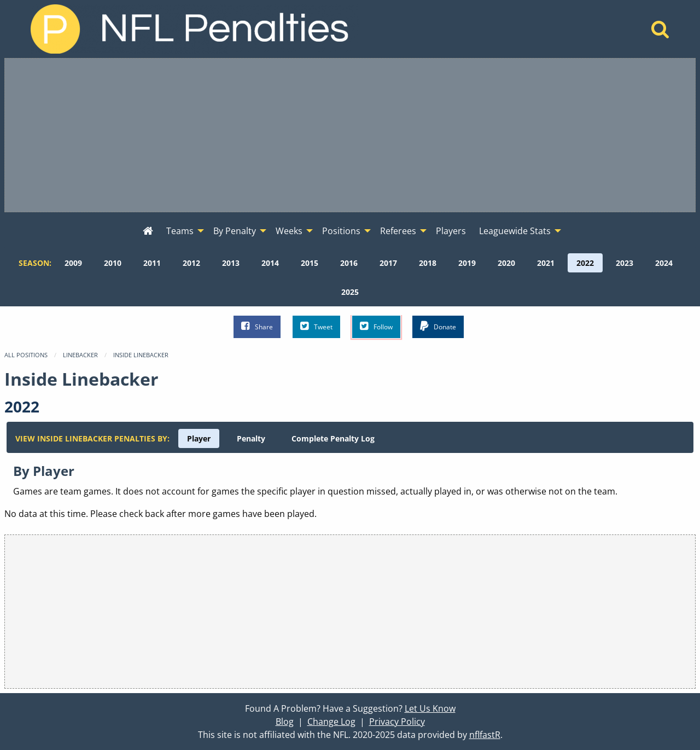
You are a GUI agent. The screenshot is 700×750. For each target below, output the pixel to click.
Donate (438, 326)
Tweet (316, 326)
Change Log (331, 722)
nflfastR (485, 735)
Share (257, 326)
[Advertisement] (350, 135)
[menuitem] (148, 231)
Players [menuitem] (451, 231)
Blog (285, 722)
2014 (270, 263)
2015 (310, 263)
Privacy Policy (397, 722)
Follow (376, 326)
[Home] (660, 32)
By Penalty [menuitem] (235, 231)
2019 (467, 263)
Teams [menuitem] (180, 231)
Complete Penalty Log (333, 438)
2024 (664, 263)
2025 (350, 292)
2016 (349, 263)
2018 (428, 263)
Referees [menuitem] (398, 231)
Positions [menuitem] (341, 231)
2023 (625, 263)
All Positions (26, 355)
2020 (506, 263)
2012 (191, 263)
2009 (73, 263)
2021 (546, 263)
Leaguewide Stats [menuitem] (515, 231)
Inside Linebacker (141, 355)
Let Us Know (430, 708)
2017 (388, 263)
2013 (231, 263)
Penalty (251, 438)
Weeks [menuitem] (289, 231)
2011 (152, 263)
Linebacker (80, 355)
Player (199, 438)
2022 (585, 263)
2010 (113, 263)
